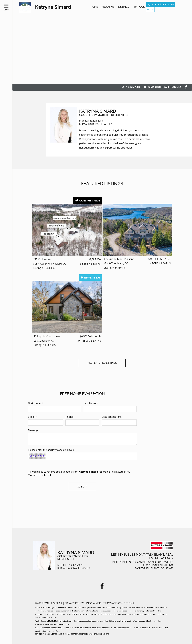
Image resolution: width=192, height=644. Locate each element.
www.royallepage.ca (48, 603)
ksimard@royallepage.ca (164, 87)
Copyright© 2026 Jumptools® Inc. (50, 634)
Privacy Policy (74, 603)
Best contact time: (112, 417)
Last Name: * (91, 403)
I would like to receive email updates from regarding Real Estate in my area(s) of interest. (80, 473)
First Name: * (36, 403)
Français (139, 7)
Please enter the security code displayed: (51, 450)
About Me (108, 7)
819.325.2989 (132, 87)
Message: (33, 430)
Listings (124, 7)
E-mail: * (33, 417)
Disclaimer (94, 603)
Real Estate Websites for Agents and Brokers (88, 634)
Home (94, 7)
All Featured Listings (102, 363)
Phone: (69, 417)
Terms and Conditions (119, 603)
